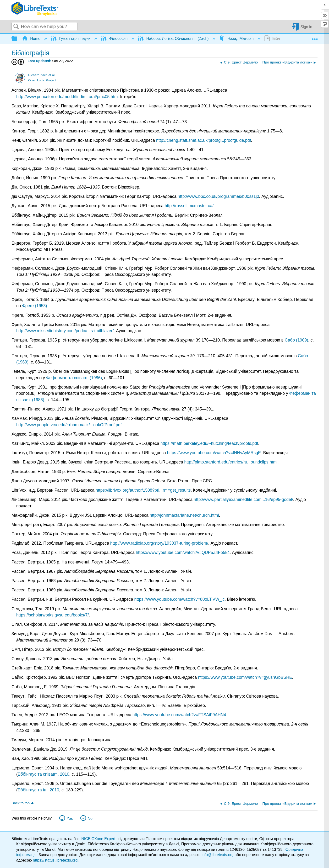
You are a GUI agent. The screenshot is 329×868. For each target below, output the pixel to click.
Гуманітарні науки (71, 39)
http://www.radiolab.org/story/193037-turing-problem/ (159, 543)
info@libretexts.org (218, 855)
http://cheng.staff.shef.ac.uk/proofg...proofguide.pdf (204, 140)
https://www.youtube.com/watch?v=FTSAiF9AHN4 (179, 715)
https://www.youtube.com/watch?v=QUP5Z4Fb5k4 (183, 552)
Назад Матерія (237, 39)
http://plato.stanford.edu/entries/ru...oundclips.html (231, 462)
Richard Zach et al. (42, 75)
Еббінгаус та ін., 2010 (38, 790)
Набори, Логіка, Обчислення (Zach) (174, 39)
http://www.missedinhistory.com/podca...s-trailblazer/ (65, 331)
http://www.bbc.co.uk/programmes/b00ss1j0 (218, 196)
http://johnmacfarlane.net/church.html (184, 515)
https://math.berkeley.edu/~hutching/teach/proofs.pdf (209, 443)
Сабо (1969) (296, 340)
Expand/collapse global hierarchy (17, 39)
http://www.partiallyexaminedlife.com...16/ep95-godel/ (243, 500)
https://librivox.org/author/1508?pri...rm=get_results (143, 490)
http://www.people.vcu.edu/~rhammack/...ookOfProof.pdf (69, 425)
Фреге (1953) (35, 306)
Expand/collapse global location (315, 37)
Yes (70, 818)
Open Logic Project (42, 80)
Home (32, 39)
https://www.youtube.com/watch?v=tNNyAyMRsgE (214, 453)
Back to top (21, 803)
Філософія (115, 39)
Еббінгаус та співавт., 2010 (44, 774)
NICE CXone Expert (99, 839)
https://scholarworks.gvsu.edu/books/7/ (52, 615)
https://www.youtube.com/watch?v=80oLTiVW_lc (180, 599)
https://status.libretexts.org (55, 860)
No (90, 818)
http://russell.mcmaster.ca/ (189, 206)
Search (16, 27)
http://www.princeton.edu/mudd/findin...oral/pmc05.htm (67, 97)
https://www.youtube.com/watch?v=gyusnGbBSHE (245, 677)
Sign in (306, 27)
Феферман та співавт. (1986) (74, 378)
